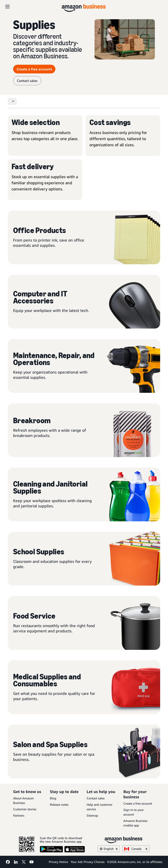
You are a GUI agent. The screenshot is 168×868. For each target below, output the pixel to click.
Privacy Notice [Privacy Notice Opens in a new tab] (58, 862)
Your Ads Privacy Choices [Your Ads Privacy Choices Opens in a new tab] (88, 862)
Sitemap (92, 815)
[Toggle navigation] (12, 101)
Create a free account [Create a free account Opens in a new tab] (34, 69)
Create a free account (138, 803)
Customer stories (25, 809)
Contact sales (96, 798)
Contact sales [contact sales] (27, 81)
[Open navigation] (7, 7)
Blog (53, 798)
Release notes (59, 805)
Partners (19, 815)
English (109, 849)
